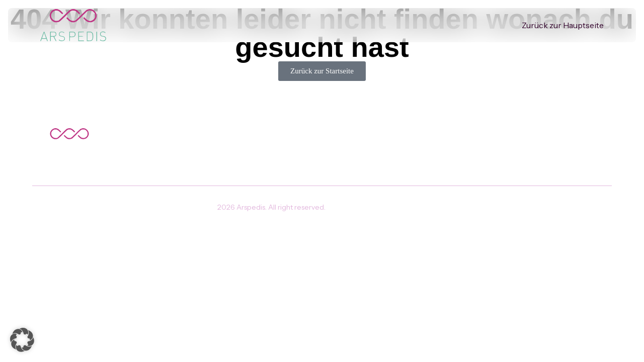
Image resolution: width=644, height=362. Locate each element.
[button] (22, 340)
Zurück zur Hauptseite (563, 25)
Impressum (409, 207)
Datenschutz (358, 207)
